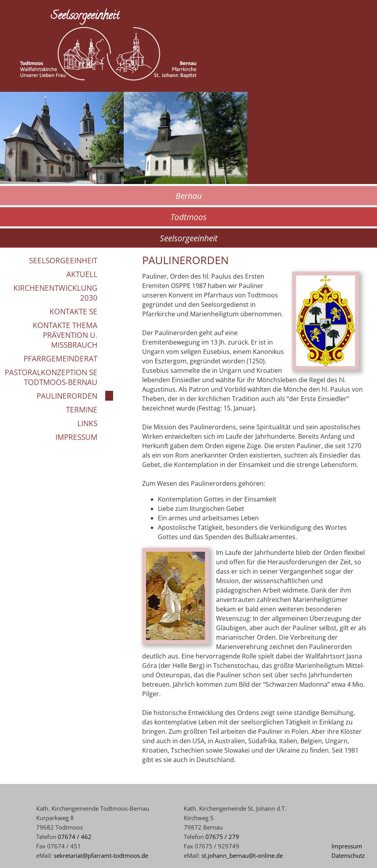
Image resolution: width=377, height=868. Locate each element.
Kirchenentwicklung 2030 (55, 293)
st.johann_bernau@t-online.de (242, 855)
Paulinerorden (67, 396)
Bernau (189, 196)
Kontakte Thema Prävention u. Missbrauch (65, 335)
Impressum (76, 437)
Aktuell (82, 274)
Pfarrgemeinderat (60, 358)
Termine (82, 409)
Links (87, 423)
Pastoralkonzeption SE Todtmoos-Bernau (51, 377)
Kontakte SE (73, 311)
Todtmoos (188, 217)
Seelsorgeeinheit (189, 238)
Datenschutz (348, 855)
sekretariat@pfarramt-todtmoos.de (101, 855)
